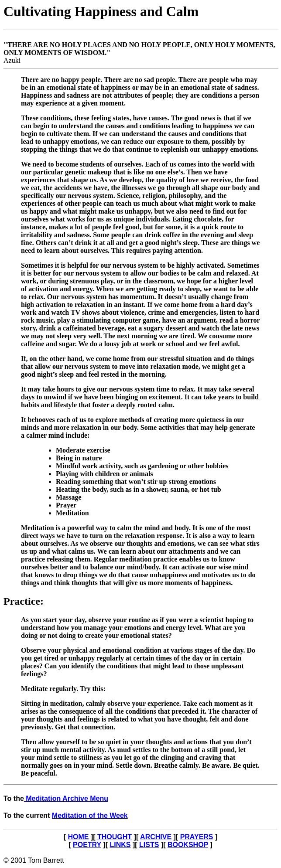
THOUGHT (115, 837)
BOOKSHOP (188, 845)
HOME (78, 837)
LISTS (149, 845)
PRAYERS (197, 837)
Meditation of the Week (90, 815)
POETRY (87, 845)
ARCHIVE (156, 837)
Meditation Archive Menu (66, 798)
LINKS (120, 845)
